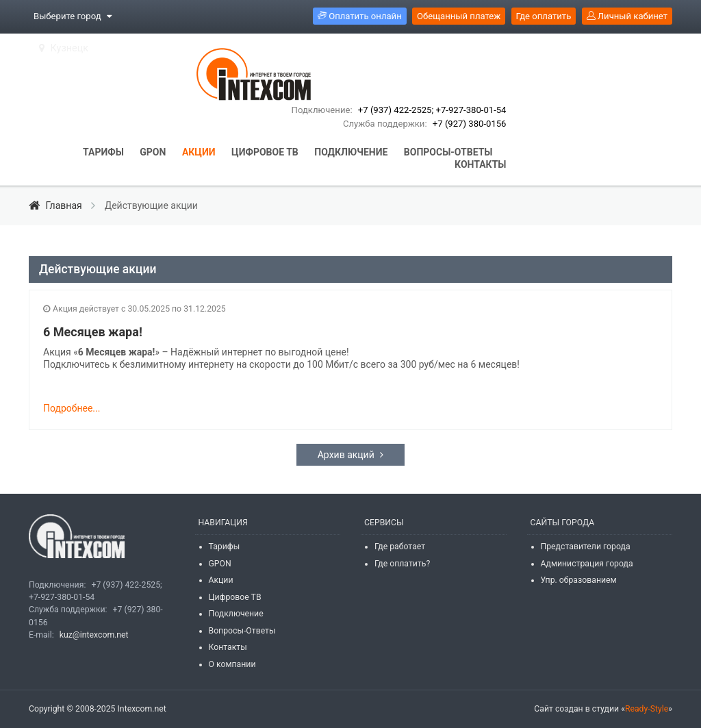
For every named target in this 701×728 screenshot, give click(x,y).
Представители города (586, 547)
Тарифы (225, 547)
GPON (220, 564)
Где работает (400, 547)
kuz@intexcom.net (94, 635)
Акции (221, 580)
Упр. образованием (579, 580)
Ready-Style (647, 709)
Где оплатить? (402, 564)
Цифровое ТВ (235, 597)
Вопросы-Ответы (242, 631)
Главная (56, 205)
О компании (232, 664)
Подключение (236, 614)
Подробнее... (72, 408)
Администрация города (587, 564)
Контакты (228, 647)
